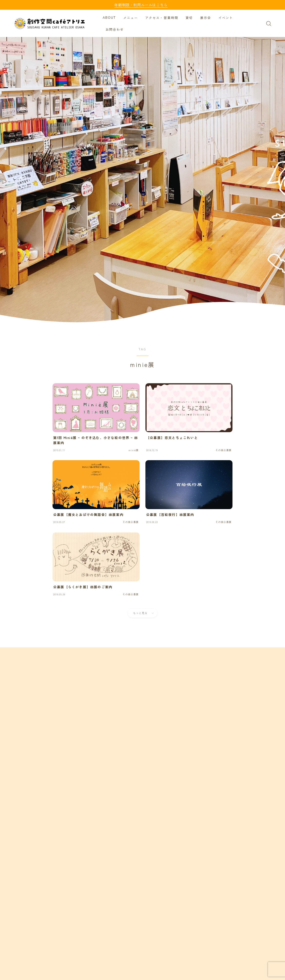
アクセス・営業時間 (162, 18)
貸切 (190, 18)
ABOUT (110, 18)
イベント (227, 18)
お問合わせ (116, 30)
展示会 (206, 18)
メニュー (131, 18)
